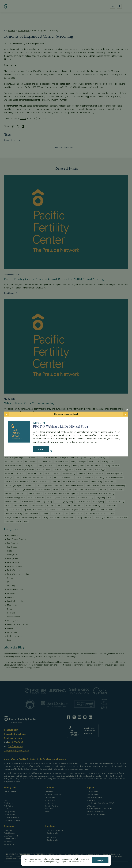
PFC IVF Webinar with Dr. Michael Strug (61, 426)
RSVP (41, 449)
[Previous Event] (7, 414)
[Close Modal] (127, 410)
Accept (100, 860)
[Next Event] (125, 414)
